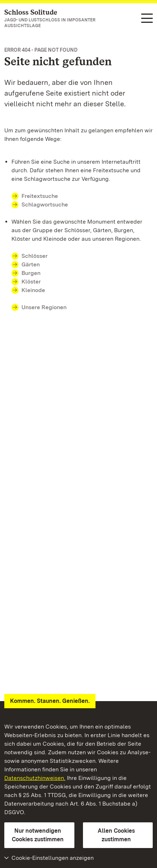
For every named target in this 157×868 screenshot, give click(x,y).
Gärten (31, 264)
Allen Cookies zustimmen (116, 835)
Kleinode (33, 290)
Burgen (31, 273)
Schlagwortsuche (45, 205)
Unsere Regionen (44, 307)
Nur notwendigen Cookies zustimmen (38, 835)
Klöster (31, 282)
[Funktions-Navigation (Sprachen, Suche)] (147, 19)
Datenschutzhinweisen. (35, 778)
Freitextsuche (40, 196)
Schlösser (35, 256)
